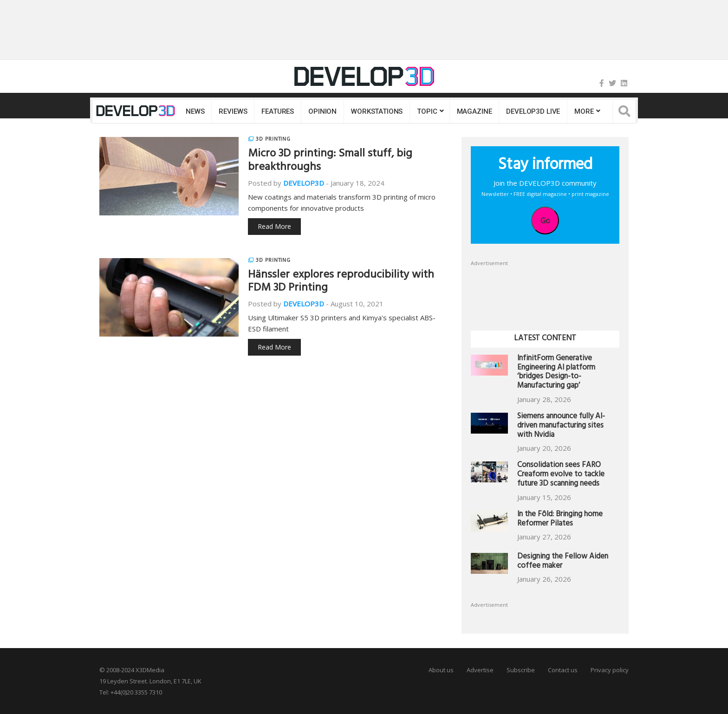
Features (278, 111)
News (195, 111)
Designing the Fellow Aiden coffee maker (563, 562)
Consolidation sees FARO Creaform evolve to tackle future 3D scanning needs (561, 475)
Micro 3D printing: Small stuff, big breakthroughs (330, 161)
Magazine (474, 111)
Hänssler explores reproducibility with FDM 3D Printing (341, 282)
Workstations (377, 111)
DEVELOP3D (304, 183)
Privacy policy (610, 670)
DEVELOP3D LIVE (533, 111)
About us (441, 670)
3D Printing (273, 139)
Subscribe (521, 670)
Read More (274, 226)
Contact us (563, 670)
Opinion (322, 111)
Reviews (233, 111)
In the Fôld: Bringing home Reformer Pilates (560, 520)
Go (545, 221)
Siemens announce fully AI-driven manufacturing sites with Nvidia (561, 426)
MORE (584, 111)
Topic (427, 111)
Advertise (480, 670)
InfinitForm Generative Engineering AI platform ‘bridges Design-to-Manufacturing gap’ (556, 373)
